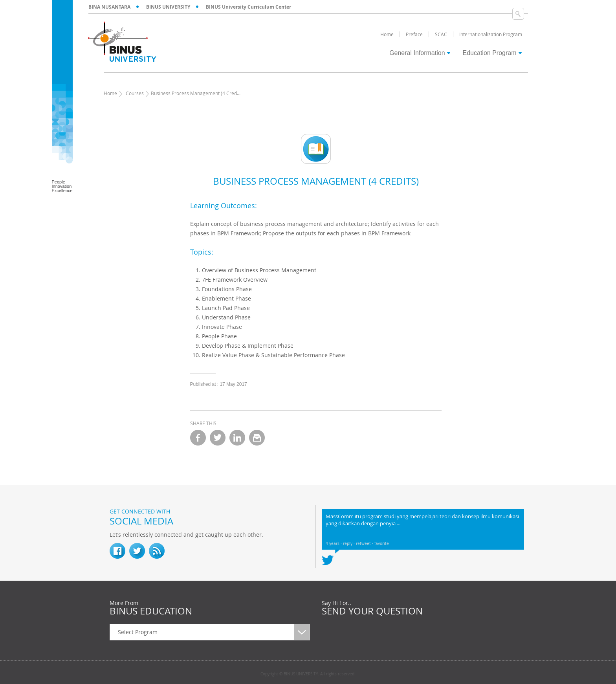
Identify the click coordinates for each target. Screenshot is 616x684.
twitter (218, 438)
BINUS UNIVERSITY (168, 7)
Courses (135, 93)
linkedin (237, 438)
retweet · (365, 544)
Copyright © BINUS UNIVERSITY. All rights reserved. (308, 674)
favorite (382, 544)
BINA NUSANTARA (109, 7)
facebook (198, 438)
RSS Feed (157, 551)
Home (110, 93)
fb (117, 551)
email (257, 438)
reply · (349, 544)
